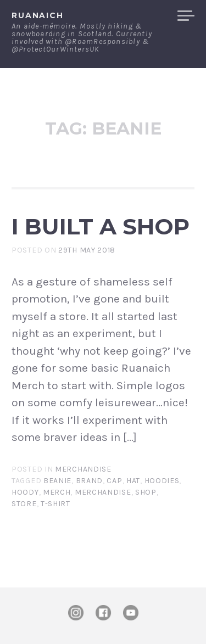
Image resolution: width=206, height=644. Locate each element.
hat (133, 481)
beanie (57, 481)
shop (146, 492)
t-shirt (55, 504)
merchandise (103, 492)
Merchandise (83, 469)
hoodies (162, 481)
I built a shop (101, 226)
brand (90, 481)
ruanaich (38, 15)
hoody (25, 492)
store (24, 504)
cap (114, 481)
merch (57, 492)
